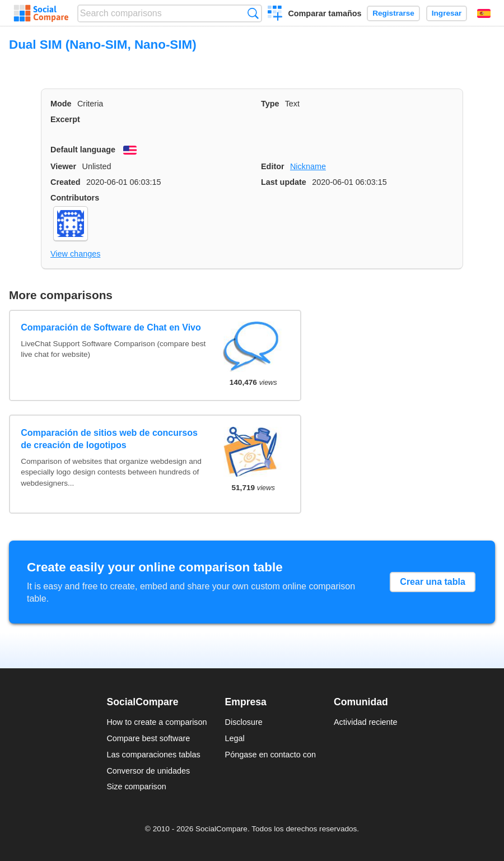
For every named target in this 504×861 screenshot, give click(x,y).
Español (484, 13)
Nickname (308, 166)
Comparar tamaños (325, 13)
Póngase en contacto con (270, 755)
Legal (235, 738)
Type (270, 104)
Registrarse (393, 13)
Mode (61, 104)
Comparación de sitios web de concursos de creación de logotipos (109, 439)
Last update (284, 182)
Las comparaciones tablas (153, 755)
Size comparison (136, 786)
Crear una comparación (275, 15)
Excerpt (65, 119)
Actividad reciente (366, 722)
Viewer (63, 166)
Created (66, 182)
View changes (75, 254)
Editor (273, 166)
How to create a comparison (157, 722)
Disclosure (244, 722)
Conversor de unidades (148, 771)
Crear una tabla (432, 582)
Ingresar (447, 13)
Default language (83, 150)
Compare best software (148, 738)
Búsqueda (253, 13)
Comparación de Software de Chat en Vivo (111, 327)
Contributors (75, 198)
